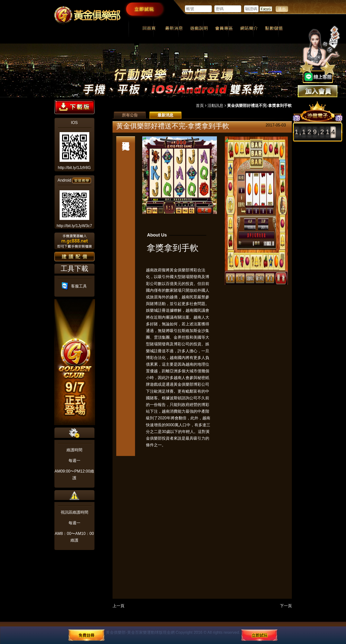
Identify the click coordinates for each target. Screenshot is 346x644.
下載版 (74, 107)
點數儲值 (274, 29)
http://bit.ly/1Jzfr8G (74, 168)
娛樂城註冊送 (158, 310)
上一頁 (118, 606)
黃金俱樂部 (180, 270)
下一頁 (286, 606)
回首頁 (149, 29)
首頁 (200, 106)
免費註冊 (87, 635)
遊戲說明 (199, 29)
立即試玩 (144, 9)
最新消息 (174, 29)
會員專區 (224, 29)
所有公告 (130, 115)
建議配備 (74, 257)
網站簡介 (249, 29)
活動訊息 (215, 106)
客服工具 (74, 286)
